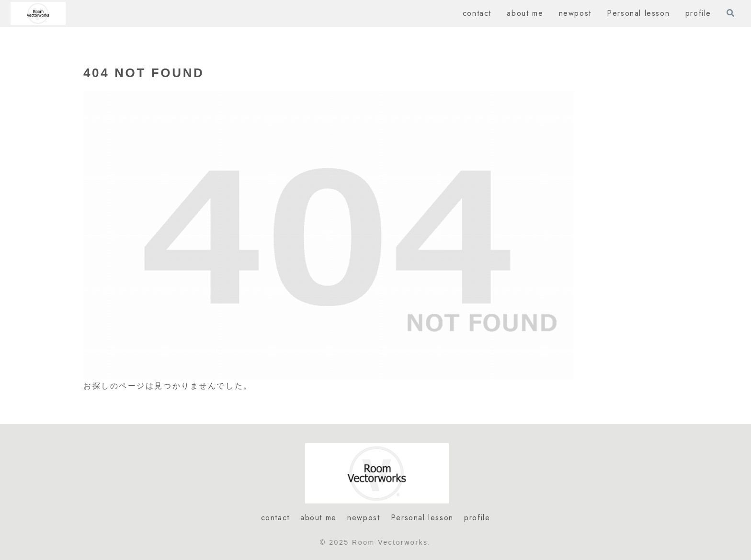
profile (477, 518)
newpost (364, 518)
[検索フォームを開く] (730, 13)
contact (275, 518)
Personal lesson (422, 518)
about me (319, 518)
